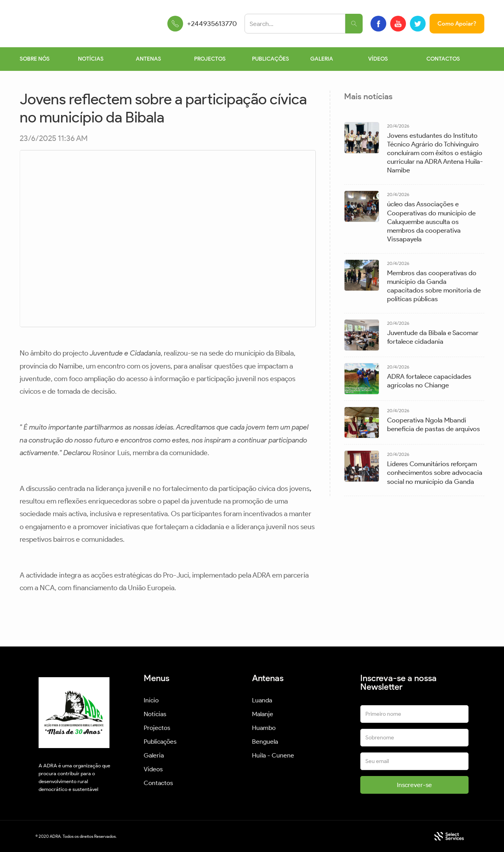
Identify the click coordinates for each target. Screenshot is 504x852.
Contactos (158, 783)
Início (151, 700)
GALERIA (322, 59)
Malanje (263, 714)
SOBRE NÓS (35, 59)
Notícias (155, 714)
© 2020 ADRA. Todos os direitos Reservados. (76, 836)
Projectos (157, 728)
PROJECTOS (210, 59)
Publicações (160, 742)
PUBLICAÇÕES (271, 59)
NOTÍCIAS (91, 59)
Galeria (154, 755)
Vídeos (153, 769)
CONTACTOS (443, 59)
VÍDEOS (378, 59)
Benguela (265, 742)
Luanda (262, 700)
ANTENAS (148, 59)
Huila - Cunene (273, 755)
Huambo (264, 728)
